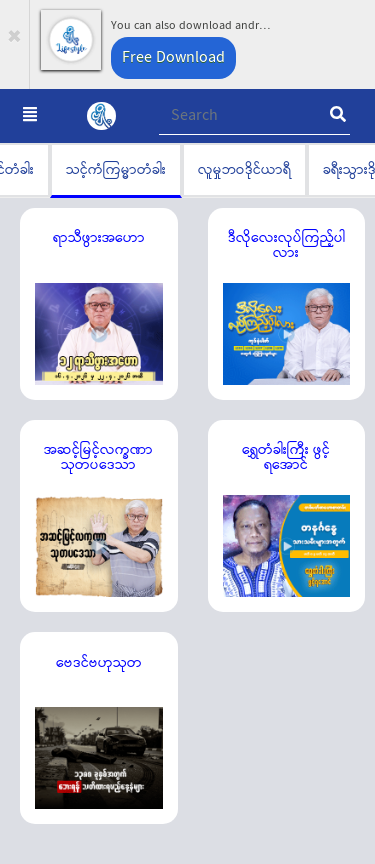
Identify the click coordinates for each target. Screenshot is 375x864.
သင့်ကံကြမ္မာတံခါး (116, 169)
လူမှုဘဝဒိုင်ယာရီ (244, 169)
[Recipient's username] (254, 116)
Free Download (173, 57)
